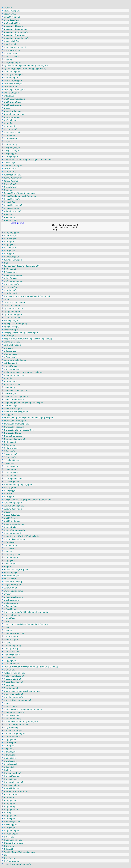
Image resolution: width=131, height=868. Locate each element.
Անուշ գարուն (17, 223)
